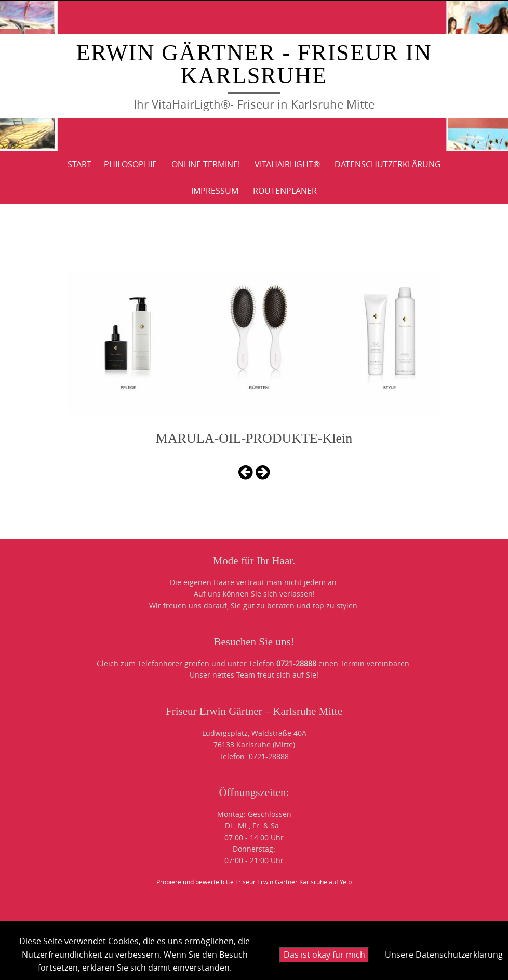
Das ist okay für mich (324, 955)
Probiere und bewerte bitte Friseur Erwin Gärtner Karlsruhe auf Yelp (254, 882)
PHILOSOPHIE (130, 164)
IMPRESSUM (215, 191)
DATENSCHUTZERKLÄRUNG (388, 164)
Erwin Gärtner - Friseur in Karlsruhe (254, 64)
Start (79, 164)
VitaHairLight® (287, 164)
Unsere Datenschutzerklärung (444, 955)
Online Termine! (206, 164)
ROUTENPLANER (285, 191)
